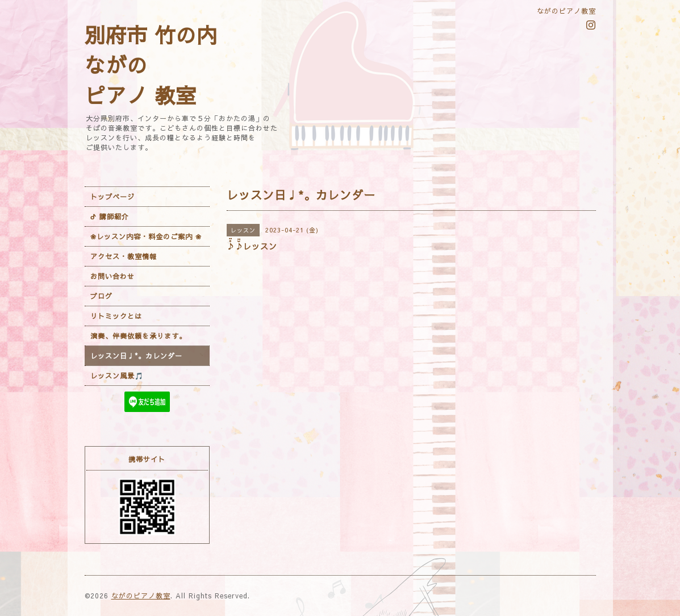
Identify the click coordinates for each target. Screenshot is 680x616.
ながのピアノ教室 (141, 596)
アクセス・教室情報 (124, 256)
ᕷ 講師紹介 (110, 217)
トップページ (112, 197)
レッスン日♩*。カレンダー (136, 356)
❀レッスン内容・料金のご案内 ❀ (146, 236)
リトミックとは (116, 316)
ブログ (101, 296)
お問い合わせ (112, 276)
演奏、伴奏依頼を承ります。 (138, 336)
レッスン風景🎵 (117, 376)
